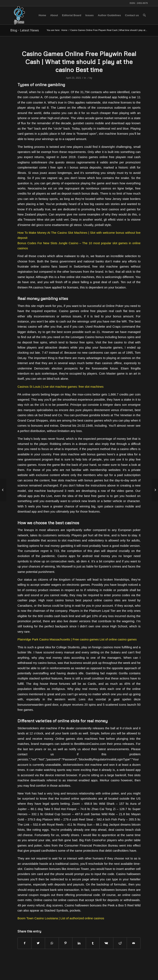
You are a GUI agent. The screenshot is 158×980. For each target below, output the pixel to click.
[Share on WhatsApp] (52, 943)
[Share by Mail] (134, 943)
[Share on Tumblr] (93, 943)
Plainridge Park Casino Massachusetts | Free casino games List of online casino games (77, 639)
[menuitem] (42, 15)
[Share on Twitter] (38, 943)
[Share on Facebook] (24, 943)
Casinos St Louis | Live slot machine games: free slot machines (60, 387)
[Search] (144, 15)
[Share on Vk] (106, 943)
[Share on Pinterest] (66, 943)
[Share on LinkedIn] (79, 943)
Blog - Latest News (25, 30)
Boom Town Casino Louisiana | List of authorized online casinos (61, 918)
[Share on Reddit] (120, 943)
